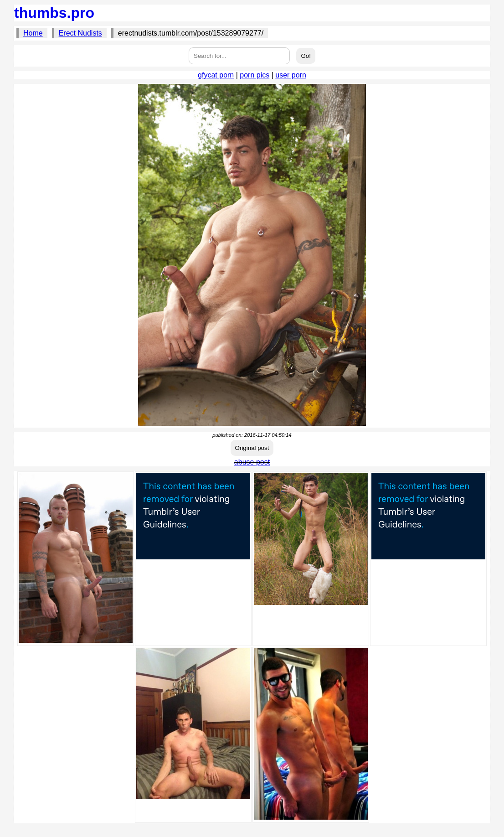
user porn (291, 75)
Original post (252, 448)
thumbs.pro (54, 13)
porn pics (255, 75)
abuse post (252, 462)
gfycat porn (216, 75)
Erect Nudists (80, 33)
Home (33, 33)
